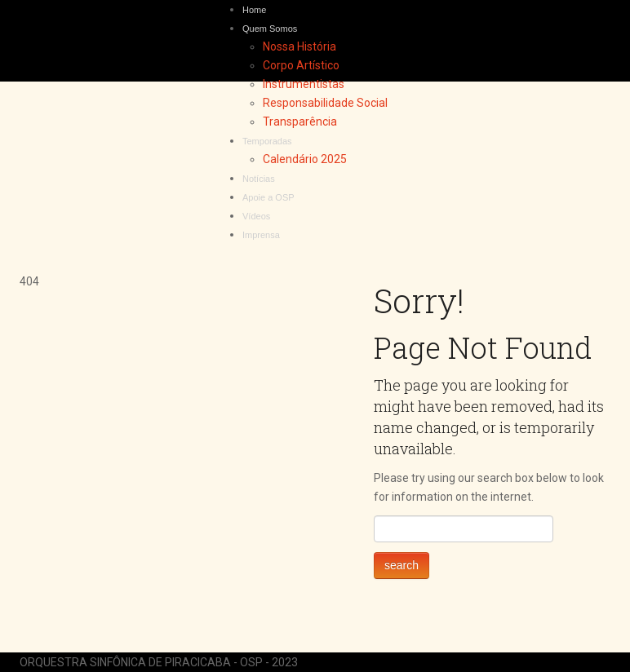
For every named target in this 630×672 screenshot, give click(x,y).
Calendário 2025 (305, 159)
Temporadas (267, 141)
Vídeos (256, 216)
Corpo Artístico (301, 65)
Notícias (259, 179)
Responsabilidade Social (325, 103)
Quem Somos (270, 29)
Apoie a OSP (268, 197)
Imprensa (261, 235)
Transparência (300, 122)
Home (254, 10)
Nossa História (299, 46)
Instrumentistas (304, 84)
